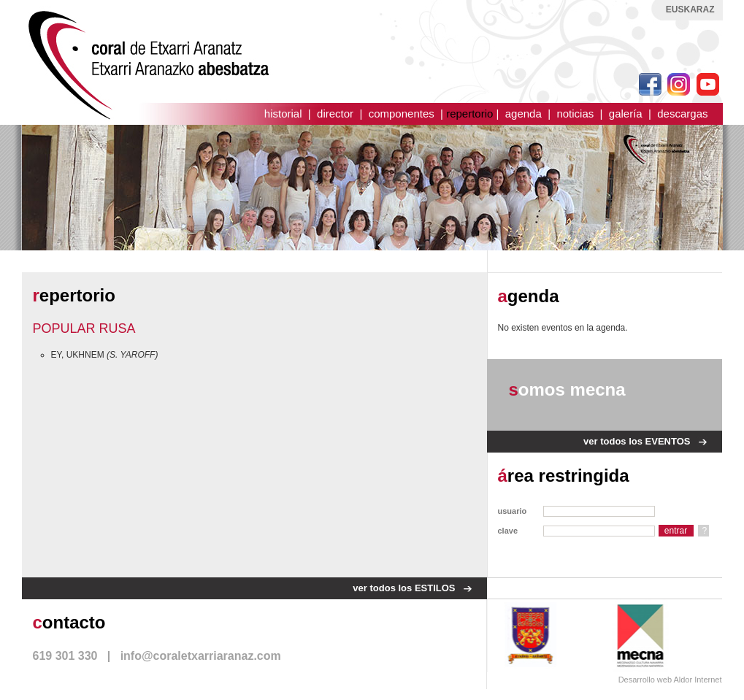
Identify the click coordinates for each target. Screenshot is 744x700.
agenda (524, 114)
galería (626, 114)
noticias (575, 114)
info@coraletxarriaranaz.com (201, 656)
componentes (402, 114)
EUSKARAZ (690, 9)
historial (283, 114)
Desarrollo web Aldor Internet (670, 680)
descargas (682, 114)
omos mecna (567, 389)
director (335, 114)
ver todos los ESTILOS (404, 588)
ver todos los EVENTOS (637, 441)
